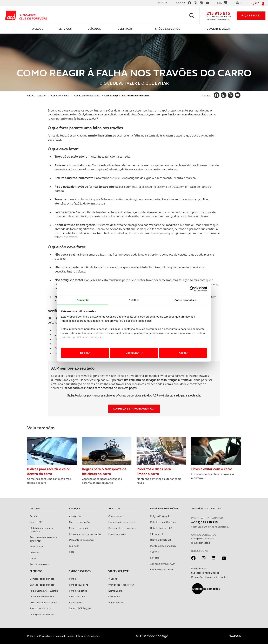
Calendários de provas (162, 569)
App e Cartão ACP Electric (44, 591)
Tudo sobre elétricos (41, 608)
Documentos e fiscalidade (122, 528)
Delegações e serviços (203, 538)
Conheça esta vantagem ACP (134, 409)
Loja (222, 3)
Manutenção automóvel (122, 522)
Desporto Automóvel (164, 509)
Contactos (162, 3)
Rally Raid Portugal (161, 540)
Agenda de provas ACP (162, 564)
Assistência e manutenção (44, 603)
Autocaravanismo (39, 564)
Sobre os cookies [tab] (185, 300)
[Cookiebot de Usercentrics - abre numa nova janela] (192, 289)
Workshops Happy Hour (121, 585)
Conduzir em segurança (87, 96)
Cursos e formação (79, 528)
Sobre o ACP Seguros (80, 608)
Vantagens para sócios (42, 614)
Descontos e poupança (81, 540)
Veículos (42, 96)
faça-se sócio (251, 16)
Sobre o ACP (36, 522)
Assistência (75, 516)
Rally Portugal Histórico (163, 522)
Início (30, 96)
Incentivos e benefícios (42, 597)
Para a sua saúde (78, 591)
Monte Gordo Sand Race (163, 546)
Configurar (134, 353)
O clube (35, 509)
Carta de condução (79, 522)
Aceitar (183, 353)
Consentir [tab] (83, 300)
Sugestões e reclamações (205, 573)
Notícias (155, 558)
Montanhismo (116, 603)
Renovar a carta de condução (85, 534)
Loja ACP (74, 546)
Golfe (33, 559)
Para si (73, 579)
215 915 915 (218, 13)
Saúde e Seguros (80, 571)
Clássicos (35, 553)
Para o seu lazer (78, 597)
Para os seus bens (79, 585)
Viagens (113, 579)
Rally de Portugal (160, 516)
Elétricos (36, 571)
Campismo (114, 597)
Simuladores (76, 603)
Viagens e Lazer (119, 571)
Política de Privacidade (39, 636)
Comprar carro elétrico (42, 579)
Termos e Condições (89, 636)
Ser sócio (35, 516)
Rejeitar (85, 353)
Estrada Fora (115, 591)
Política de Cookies (65, 636)
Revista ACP (36, 547)
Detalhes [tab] (134, 300)
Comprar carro (116, 516)
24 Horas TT (157, 534)
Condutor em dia (60, 96)
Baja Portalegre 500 (161, 528)
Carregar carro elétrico (42, 585)
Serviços (75, 509)
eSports (154, 552)
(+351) (204, 522)
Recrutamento (199, 568)
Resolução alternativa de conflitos (210, 577)
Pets (72, 552)
